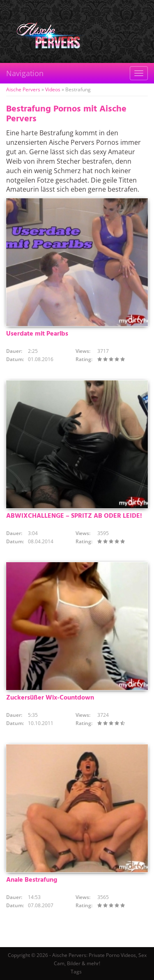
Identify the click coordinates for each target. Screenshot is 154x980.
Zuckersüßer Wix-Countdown (50, 698)
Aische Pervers (23, 89)
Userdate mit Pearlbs (37, 334)
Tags (76, 972)
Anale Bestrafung (32, 880)
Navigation (25, 73)
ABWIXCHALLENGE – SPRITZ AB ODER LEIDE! (74, 516)
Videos (53, 89)
